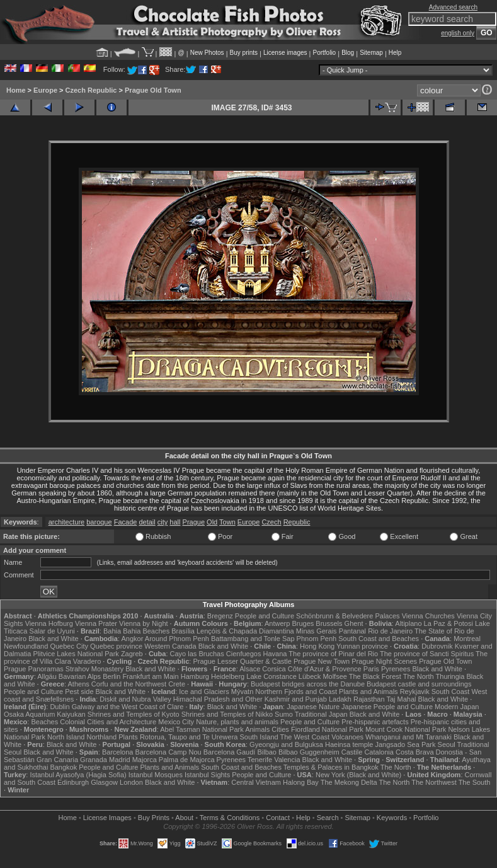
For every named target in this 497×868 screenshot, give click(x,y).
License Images (107, 818)
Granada (94, 760)
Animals (257, 729)
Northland (101, 737)
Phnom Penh (317, 639)
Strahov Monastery (94, 669)
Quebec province (116, 646)
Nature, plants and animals (237, 722)
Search (328, 818)
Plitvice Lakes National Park (76, 654)
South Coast (451, 692)
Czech (271, 522)
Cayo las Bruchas (197, 654)
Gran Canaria (57, 760)
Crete (177, 684)
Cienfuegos (244, 654)
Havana (275, 654)
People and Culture (265, 616)
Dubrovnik (437, 646)
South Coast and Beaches (379, 639)
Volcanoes (347, 737)
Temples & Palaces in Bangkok (331, 767)
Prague (194, 522)
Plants (128, 737)
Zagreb (132, 654)
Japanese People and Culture (387, 707)
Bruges (303, 623)
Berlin (111, 676)
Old (212, 522)
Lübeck (310, 676)
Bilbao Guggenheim (309, 752)
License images (285, 53)
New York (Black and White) (358, 775)
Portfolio (324, 53)
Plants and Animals (368, 692)
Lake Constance (271, 676)
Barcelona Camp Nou (169, 752)
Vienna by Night (143, 623)
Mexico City (176, 722)
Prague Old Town (153, 90)
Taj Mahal (401, 699)
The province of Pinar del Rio (333, 654)
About (184, 818)
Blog (348, 53)
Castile (352, 752)
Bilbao (267, 752)
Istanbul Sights (207, 775)
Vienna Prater (96, 623)
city (163, 522)
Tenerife (260, 760)
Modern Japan (457, 707)
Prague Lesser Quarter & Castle (242, 661)
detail (147, 522)
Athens (79, 684)
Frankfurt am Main (150, 676)
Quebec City (69, 646)
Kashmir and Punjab (296, 699)
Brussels (329, 623)
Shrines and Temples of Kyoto (134, 714)
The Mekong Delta (349, 782)
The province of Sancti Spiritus (427, 654)
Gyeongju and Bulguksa (286, 744)
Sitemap (371, 53)
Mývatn (242, 692)
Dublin (60, 707)
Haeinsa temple (349, 744)
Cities (280, 729)
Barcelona (118, 752)
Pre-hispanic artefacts (375, 722)
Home (16, 90)
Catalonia (379, 752)
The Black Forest (375, 676)
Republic (297, 522)
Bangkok (63, 767)
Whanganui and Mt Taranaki (408, 737)
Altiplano (408, 623)
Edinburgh (73, 782)
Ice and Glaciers (204, 692)
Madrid (120, 760)
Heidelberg (228, 676)
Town (227, 522)
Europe (45, 90)
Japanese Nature (313, 707)
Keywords (392, 818)
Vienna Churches (428, 616)
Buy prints (244, 53)
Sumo (284, 714)
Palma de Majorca (187, 760)
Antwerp (277, 623)
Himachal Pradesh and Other (218, 699)
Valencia (287, 760)
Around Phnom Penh (177, 639)
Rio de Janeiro (390, 631)
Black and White (53, 639)
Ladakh (340, 699)
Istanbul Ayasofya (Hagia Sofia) (78, 775)
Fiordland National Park (327, 729)
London (131, 782)
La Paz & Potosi (448, 623)
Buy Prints (154, 818)
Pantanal (352, 631)
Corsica (274, 669)
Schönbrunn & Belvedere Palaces (348, 616)
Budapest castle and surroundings (419, 684)
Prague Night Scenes (384, 661)
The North (419, 676)
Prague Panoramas (34, 669)
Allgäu (47, 676)
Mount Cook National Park (406, 729)
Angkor (133, 639)
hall (175, 522)
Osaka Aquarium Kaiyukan (45, 714)
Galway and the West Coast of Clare (128, 707)
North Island (66, 737)
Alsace (250, 669)
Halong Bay (301, 782)
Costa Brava (415, 752)
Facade (126, 522)
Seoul (447, 744)
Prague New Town (322, 661)
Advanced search (453, 7)
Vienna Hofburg (49, 623)
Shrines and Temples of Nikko (227, 714)
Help (395, 53)
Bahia (112, 631)
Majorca (145, 760)
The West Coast (305, 737)
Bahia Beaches (146, 631)
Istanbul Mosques (156, 775)
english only (458, 33)
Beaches (44, 722)
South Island (259, 737)
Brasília (183, 631)
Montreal (467, 639)
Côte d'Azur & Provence (325, 669)
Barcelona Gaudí (230, 752)
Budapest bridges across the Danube (308, 684)
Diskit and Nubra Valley (135, 699)
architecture (66, 522)
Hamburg (195, 676)
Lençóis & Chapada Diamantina (245, 631)
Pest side (79, 692)
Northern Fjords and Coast (296, 692)
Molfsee (335, 676)
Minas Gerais (317, 631)
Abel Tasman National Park (202, 729)
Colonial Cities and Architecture (108, 722)
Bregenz (220, 616)
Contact (278, 818)
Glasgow (104, 782)
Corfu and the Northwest (129, 684)
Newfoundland (26, 646)
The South (475, 782)
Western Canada (170, 646)
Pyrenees (396, 669)
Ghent (354, 623)
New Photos (207, 53)
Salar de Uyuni (52, 631)
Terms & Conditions (230, 818)
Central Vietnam (256, 782)
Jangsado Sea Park (405, 744)
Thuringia (450, 676)
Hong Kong (317, 646)
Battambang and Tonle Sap (253, 639)
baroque (99, 522)
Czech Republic (91, 90)
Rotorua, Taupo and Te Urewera (189, 737)
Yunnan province (362, 646)
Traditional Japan (321, 714)
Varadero (87, 661)
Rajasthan (369, 699)
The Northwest (434, 782)
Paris (371, 669)
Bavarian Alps (80, 676)
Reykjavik (415, 692)
